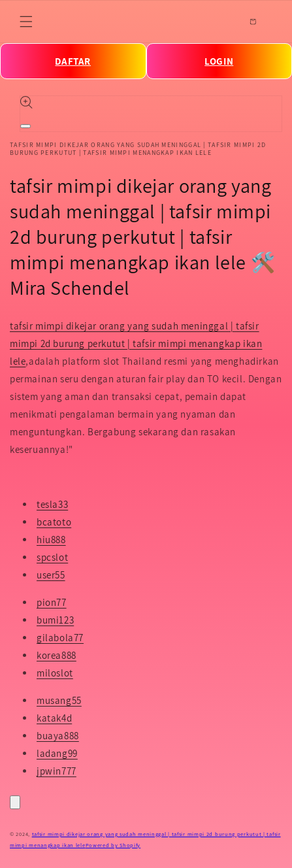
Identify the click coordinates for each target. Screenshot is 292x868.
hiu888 (51, 540)
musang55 (59, 700)
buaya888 (58, 736)
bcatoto (54, 522)
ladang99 (57, 753)
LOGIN (219, 61)
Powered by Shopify (113, 845)
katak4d (54, 718)
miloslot (55, 673)
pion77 (52, 602)
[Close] (15, 802)
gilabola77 (60, 638)
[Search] (224, 22)
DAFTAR (73, 61)
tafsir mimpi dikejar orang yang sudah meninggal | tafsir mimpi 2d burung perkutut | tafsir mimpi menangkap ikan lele (136, 343)
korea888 (57, 655)
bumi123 (55, 620)
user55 (51, 575)
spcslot (52, 557)
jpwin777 (57, 771)
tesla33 (52, 504)
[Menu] (26, 22)
